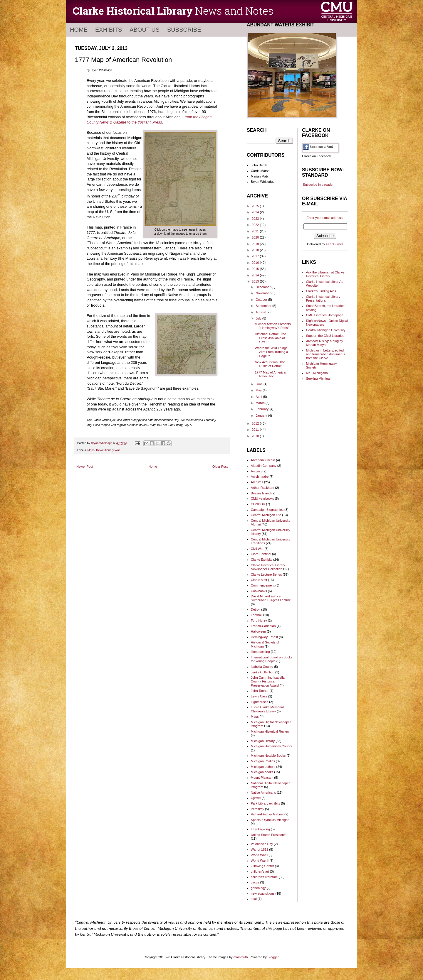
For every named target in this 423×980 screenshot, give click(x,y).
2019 (256, 244)
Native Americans (263, 793)
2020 (256, 237)
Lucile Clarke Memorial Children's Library (267, 709)
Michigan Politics (263, 761)
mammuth (241, 957)
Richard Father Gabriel (267, 814)
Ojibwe (256, 798)
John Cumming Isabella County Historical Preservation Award (268, 681)
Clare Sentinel (261, 554)
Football (257, 615)
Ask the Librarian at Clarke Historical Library (325, 274)
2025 (256, 206)
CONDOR (258, 504)
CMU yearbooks (262, 499)
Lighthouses (260, 702)
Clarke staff (259, 580)
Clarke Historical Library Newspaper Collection (268, 567)
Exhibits (109, 30)
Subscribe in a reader (318, 185)
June (260, 384)
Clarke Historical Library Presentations (323, 299)
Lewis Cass (259, 696)
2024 (256, 212)
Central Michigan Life (266, 515)
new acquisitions (263, 893)
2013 (256, 281)
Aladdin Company (264, 466)
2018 (256, 250)
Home (79, 30)
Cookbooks (259, 591)
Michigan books (262, 772)
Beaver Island (261, 493)
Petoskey (257, 809)
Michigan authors (263, 767)
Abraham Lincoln (263, 460)
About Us (145, 30)
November (263, 293)
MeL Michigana (317, 373)
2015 (256, 269)
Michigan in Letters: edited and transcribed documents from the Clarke (326, 354)
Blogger (273, 957)
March (261, 403)
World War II (260, 861)
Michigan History (263, 741)
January (262, 415)
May (259, 390)
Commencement (263, 585)
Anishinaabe (260, 477)
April (259, 397)
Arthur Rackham (262, 488)
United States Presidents (269, 835)
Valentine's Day (262, 844)
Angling (256, 471)
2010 (256, 436)
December (263, 287)
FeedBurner (335, 244)
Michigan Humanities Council (272, 746)
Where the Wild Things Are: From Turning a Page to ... (271, 352)
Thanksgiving (260, 829)
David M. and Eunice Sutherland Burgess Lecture (271, 598)
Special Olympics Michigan (270, 820)
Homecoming (260, 652)
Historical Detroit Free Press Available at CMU (270, 338)
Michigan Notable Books (268, 756)
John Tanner (260, 691)
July (259, 318)
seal (254, 899)
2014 (256, 275)
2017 (256, 256)
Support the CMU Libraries (325, 336)
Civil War (257, 549)
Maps (91, 450)
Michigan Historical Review (270, 731)
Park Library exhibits (266, 803)
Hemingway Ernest (264, 637)
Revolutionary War (108, 450)
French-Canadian (263, 626)
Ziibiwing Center (262, 866)
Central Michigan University (326, 330)
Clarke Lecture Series (266, 575)
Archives (257, 482)
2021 (256, 231)
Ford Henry (259, 621)
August (261, 312)
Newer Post (85, 467)
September (264, 306)
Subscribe (184, 30)
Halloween (258, 631)
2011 (256, 430)
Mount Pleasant (262, 778)
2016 (256, 263)
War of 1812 (260, 849)
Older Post (220, 467)
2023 (256, 219)
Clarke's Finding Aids (321, 291)
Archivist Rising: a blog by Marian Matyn (325, 343)
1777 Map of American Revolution (271, 374)
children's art (260, 871)
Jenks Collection (263, 672)
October (262, 300)
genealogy (258, 888)
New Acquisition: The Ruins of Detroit (270, 364)
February (262, 409)
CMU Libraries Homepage (325, 315)
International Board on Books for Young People (272, 659)
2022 (256, 225)
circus (255, 882)
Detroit (256, 609)
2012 (256, 423)
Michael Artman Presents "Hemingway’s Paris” (273, 326)
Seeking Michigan (319, 379)
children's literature (264, 877)
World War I (259, 855)
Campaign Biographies (267, 510)
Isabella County (262, 667)
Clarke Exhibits (262, 560)
